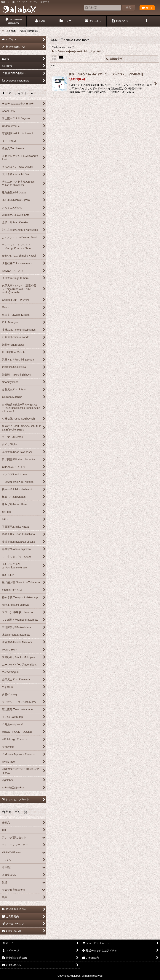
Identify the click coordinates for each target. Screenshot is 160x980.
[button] (147, 21)
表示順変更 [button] (114, 59)
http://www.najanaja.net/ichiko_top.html (77, 51)
